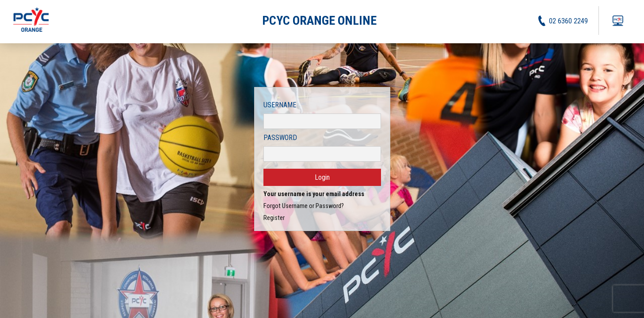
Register (274, 218)
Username (280, 105)
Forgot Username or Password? (304, 206)
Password (280, 138)
